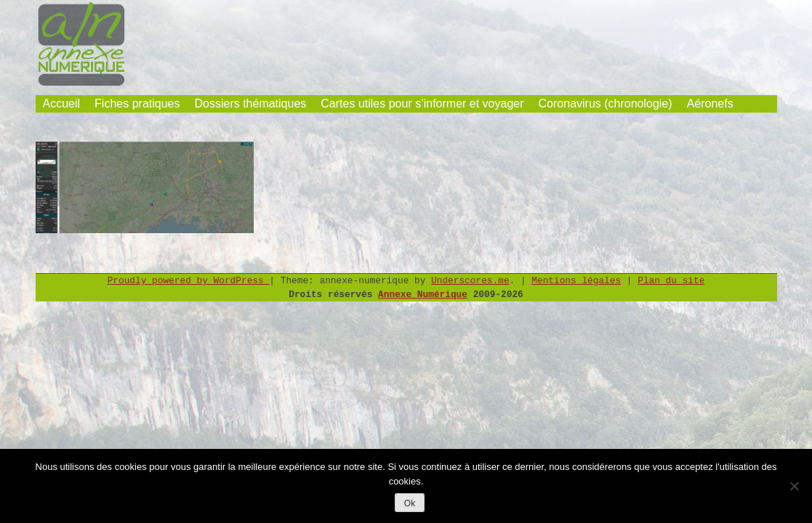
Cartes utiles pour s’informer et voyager (422, 104)
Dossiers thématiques (250, 104)
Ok (410, 503)
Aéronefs (710, 104)
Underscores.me (470, 281)
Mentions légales (576, 281)
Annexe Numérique (423, 295)
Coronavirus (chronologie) (606, 104)
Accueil (62, 104)
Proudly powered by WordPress (189, 281)
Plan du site (671, 281)
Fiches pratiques (137, 104)
